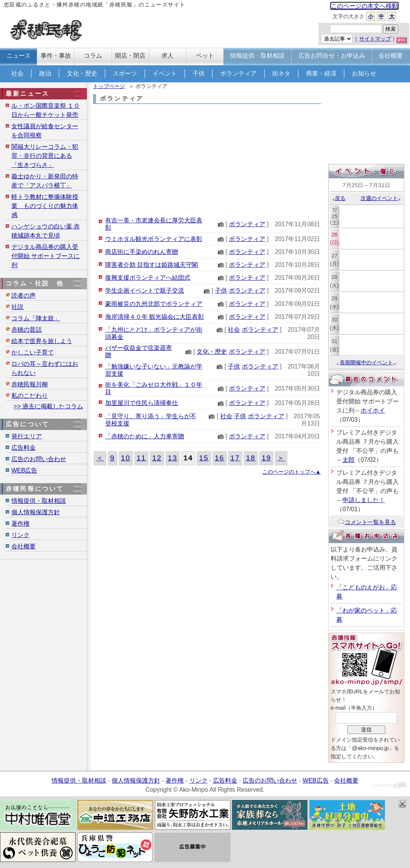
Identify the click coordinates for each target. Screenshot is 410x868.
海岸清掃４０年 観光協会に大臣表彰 (155, 317)
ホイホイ (373, 410)
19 (266, 458)
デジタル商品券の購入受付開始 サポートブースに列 (46, 256)
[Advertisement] (207, 161)
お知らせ (364, 73)
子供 (199, 73)
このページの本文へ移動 (364, 6)
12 (157, 458)
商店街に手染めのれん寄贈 (142, 252)
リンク (20, 535)
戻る (338, 198)
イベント (165, 73)
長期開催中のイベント (366, 362)
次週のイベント (381, 198)
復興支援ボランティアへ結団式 (148, 278)
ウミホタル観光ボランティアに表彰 (154, 239)
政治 (45, 73)
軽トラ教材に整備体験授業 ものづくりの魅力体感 (45, 206)
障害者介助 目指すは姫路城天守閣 (151, 265)
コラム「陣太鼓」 (36, 318)
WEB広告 (24, 470)
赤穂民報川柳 (30, 384)
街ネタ (281, 73)
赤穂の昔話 (27, 330)
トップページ (109, 86)
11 (141, 458)
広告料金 (24, 448)
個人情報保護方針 (36, 512)
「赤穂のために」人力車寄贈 (145, 436)
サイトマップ (375, 39)
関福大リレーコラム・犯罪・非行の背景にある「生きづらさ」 (45, 156)
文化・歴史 (82, 73)
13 (173, 458)
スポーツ (125, 73)
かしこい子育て (33, 352)
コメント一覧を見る (367, 522)
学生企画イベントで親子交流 (145, 291)
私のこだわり (30, 396)
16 (220, 458)
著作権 (20, 524)
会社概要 (24, 546)
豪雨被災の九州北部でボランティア (154, 304)
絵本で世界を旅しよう (42, 341)
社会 (17, 73)
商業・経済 (321, 73)
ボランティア (238, 73)
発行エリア (27, 436)
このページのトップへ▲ (292, 472)
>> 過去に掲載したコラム (48, 406)
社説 (17, 307)
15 (204, 458)
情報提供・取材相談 (39, 501)
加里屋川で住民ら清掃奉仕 (142, 403)
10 (126, 458)
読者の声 (24, 295)
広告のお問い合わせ (39, 459)
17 (235, 458)
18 (251, 458)
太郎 (348, 460)
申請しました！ (364, 500)
